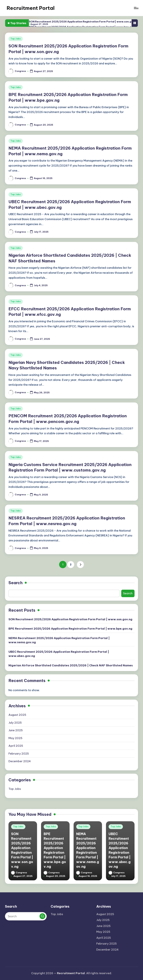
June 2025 (16, 730)
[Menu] (136, 8)
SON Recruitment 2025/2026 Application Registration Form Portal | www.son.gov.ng (84, 22)
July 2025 (15, 723)
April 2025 (16, 746)
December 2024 (20, 761)
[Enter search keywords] (26, 916)
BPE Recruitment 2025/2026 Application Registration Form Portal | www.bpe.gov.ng (70, 629)
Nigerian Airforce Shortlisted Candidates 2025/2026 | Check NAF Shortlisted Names (71, 665)
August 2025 (17, 715)
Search (16, 583)
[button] (80, 565)
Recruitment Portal (31, 8)
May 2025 (15, 738)
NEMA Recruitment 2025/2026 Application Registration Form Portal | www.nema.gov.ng (59, 640)
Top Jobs (16, 39)
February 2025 (19, 754)
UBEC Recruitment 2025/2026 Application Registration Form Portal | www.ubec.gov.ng (59, 654)
